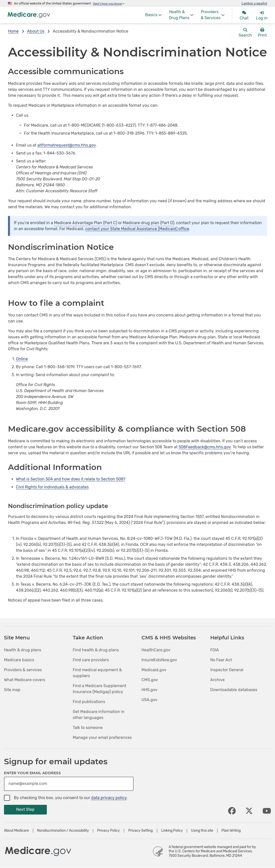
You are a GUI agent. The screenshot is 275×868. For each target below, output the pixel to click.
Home (13, 31)
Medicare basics (19, 660)
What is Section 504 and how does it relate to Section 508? (71, 479)
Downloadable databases (234, 690)
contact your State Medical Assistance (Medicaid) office (137, 229)
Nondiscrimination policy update (58, 506)
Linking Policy (172, 831)
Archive (217, 680)
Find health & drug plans (96, 650)
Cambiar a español (254, 3)
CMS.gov (150, 680)
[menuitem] (153, 15)
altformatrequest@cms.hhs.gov (67, 145)
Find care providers (91, 660)
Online (22, 359)
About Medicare (16, 831)
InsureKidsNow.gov (159, 660)
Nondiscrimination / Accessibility (63, 831)
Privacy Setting (140, 831)
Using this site (202, 831)
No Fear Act (221, 660)
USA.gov (149, 700)
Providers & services (23, 670)
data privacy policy (109, 798)
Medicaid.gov (154, 670)
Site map (12, 690)
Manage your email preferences (102, 738)
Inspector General (227, 670)
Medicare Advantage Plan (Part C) (86, 223)
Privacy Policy (108, 831)
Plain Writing (231, 831)
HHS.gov (149, 690)
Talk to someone (88, 728)
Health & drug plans (23, 650)
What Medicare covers (25, 680)
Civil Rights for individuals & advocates (52, 487)
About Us (36, 31)
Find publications (89, 702)
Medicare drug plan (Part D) (148, 223)
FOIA (215, 650)
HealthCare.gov (156, 650)
